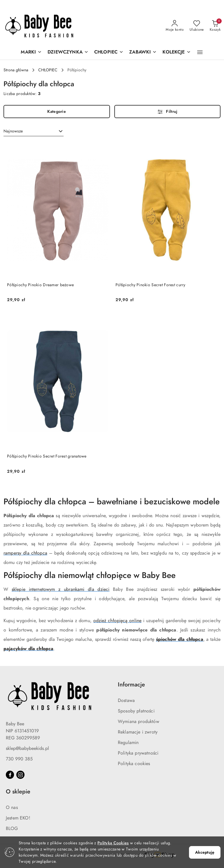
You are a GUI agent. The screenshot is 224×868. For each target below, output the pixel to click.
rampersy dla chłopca (25, 553)
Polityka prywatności (138, 753)
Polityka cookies (134, 764)
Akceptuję (205, 852)
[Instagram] (20, 775)
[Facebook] (10, 775)
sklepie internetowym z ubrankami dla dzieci (61, 589)
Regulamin (128, 743)
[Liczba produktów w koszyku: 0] (215, 26)
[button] (200, 52)
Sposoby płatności (136, 711)
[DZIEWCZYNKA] (68, 52)
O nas (12, 807)
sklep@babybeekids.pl (27, 748)
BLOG (12, 829)
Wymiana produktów (139, 722)
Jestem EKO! (18, 818)
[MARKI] (31, 52)
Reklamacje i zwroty (138, 732)
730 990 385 (19, 759)
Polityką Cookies (113, 843)
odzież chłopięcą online (118, 621)
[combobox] (34, 131)
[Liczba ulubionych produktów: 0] (197, 26)
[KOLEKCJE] (176, 52)
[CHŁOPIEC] (109, 52)
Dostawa (126, 700)
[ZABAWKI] (143, 52)
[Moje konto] (175, 26)
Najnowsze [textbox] (13, 131)
